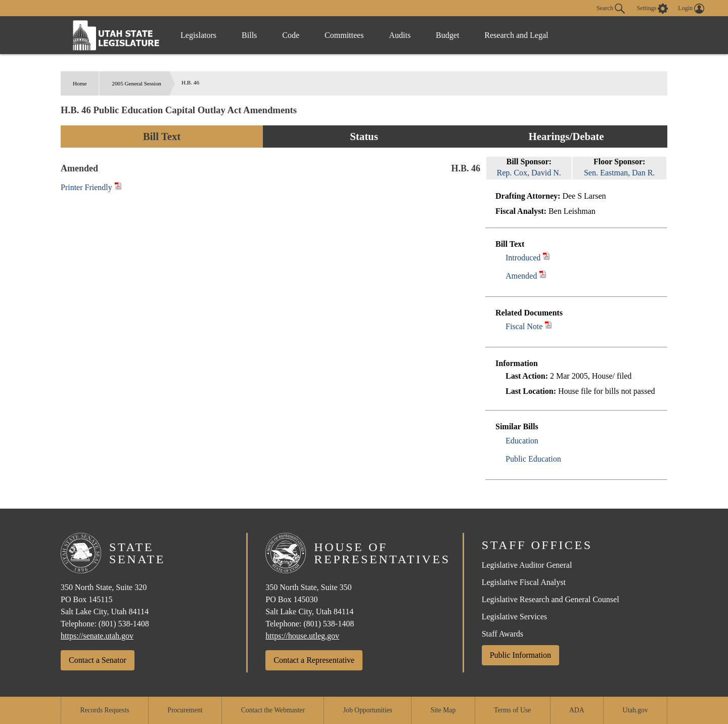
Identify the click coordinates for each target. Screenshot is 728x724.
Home (80, 83)
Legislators (198, 35)
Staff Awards (503, 634)
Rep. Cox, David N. (529, 173)
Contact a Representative (314, 660)
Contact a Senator (98, 660)
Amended (521, 276)
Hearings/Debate (566, 136)
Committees (344, 35)
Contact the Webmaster (273, 710)
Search (611, 9)
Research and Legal (516, 35)
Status (364, 136)
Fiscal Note (524, 326)
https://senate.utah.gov (97, 636)
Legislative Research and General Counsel (551, 599)
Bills (249, 35)
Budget (447, 35)
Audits (400, 35)
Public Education (533, 459)
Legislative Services (514, 617)
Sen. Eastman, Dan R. (619, 173)
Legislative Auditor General (527, 565)
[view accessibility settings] (653, 9)
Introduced (523, 258)
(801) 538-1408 (124, 624)
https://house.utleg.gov (302, 636)
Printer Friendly (91, 187)
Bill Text (162, 136)
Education (522, 441)
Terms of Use (512, 710)
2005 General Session (136, 83)
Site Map (443, 710)
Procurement (185, 710)
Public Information (520, 655)
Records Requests (104, 710)
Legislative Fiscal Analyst (524, 582)
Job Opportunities (368, 710)
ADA (577, 710)
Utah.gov (635, 710)
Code (291, 35)
